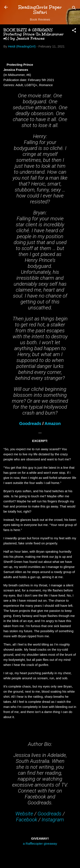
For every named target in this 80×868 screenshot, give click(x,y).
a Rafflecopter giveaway (40, 844)
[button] (74, 31)
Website (24, 814)
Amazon (53, 424)
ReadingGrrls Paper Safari (40, 10)
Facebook (27, 820)
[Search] (74, 9)
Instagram (53, 820)
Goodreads (30, 424)
